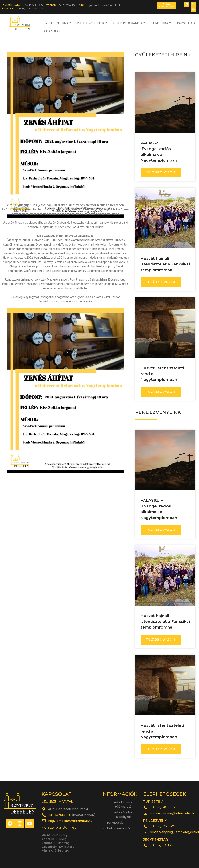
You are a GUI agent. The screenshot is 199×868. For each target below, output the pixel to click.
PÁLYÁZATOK (186, 23)
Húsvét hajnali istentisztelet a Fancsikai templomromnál (165, 264)
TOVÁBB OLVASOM (161, 172)
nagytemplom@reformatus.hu (70, 821)
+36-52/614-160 (60, 815)
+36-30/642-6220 (163, 826)
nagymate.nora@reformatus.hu (173, 813)
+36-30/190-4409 (162, 807)
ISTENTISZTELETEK (93, 23)
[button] (166, 5)
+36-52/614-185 (161, 845)
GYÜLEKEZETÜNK (58, 23)
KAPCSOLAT (52, 31)
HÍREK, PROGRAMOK (130, 23)
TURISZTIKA (162, 23)
